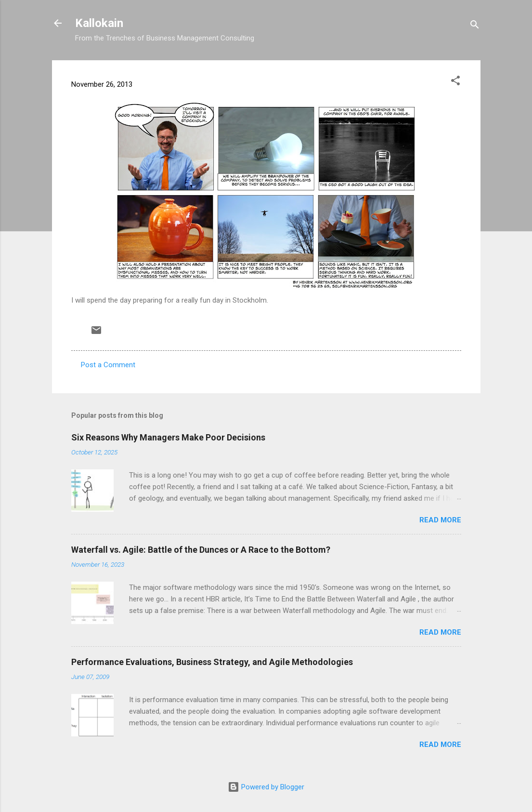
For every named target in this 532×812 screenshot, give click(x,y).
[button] (455, 82)
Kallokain (99, 23)
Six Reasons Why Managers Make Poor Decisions (168, 437)
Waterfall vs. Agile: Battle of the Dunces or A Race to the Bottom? (201, 550)
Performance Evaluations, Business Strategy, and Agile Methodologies (212, 662)
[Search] (475, 26)
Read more (440, 520)
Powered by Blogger (266, 787)
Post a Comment (108, 365)
